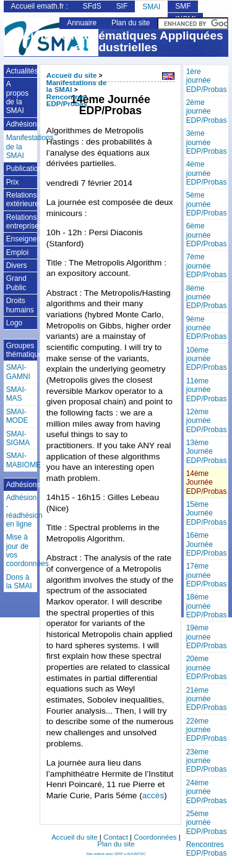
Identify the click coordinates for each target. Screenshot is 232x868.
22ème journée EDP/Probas (207, 730)
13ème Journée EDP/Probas (207, 452)
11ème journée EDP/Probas (207, 390)
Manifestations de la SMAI (22, 147)
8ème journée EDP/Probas (207, 297)
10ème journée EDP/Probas (207, 359)
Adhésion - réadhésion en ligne (22, 511)
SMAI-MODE (17, 416)
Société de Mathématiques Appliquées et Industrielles (116, 41)
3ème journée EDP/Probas (207, 142)
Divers (17, 265)
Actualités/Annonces (22, 71)
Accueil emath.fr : (40, 6)
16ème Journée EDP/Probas (207, 544)
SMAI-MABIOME (22, 460)
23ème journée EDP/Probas (207, 761)
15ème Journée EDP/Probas (207, 513)
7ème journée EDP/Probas (207, 266)
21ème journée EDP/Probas (207, 699)
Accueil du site (72, 75)
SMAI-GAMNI (18, 372)
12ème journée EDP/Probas (207, 421)
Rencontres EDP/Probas (207, 849)
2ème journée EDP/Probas (207, 111)
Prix (13, 182)
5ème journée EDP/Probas (207, 204)
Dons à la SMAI (19, 582)
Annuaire (82, 23)
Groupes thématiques (22, 350)
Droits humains (20, 305)
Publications (22, 169)
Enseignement (22, 239)
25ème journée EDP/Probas (207, 823)
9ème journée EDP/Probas (207, 328)
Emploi (18, 252)
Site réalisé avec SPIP (105, 854)
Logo (15, 323)
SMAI (151, 7)
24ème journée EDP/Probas (207, 792)
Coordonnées (155, 837)
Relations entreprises (22, 222)
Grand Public (16, 283)
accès (153, 795)
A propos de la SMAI (18, 97)
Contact (116, 837)
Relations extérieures (22, 199)
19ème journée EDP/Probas (207, 637)
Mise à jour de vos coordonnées (22, 550)
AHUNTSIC (136, 854)
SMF (183, 6)
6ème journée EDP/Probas (207, 235)
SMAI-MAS (16, 394)
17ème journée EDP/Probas (207, 575)
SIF (122, 6)
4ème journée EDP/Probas (207, 173)
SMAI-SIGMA (18, 438)
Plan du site (131, 23)
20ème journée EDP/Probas (207, 668)
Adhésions (22, 124)
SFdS (92, 6)
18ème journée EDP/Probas (207, 606)
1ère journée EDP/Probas (207, 81)
